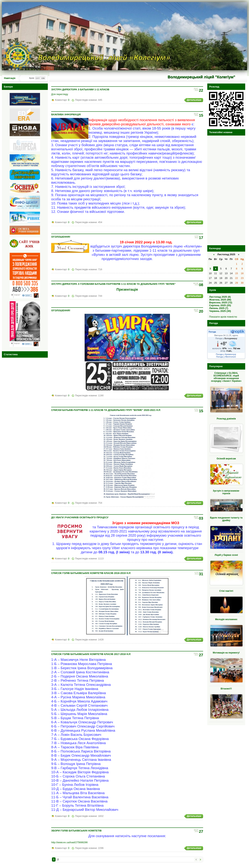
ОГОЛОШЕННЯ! (61, 237)
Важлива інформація (66, 114)
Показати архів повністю (223, 317)
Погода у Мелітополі (226, 357)
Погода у (226, 338)
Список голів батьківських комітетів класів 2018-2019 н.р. (91, 573)
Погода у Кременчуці (226, 354)
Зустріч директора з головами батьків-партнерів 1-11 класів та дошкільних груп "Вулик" (113, 284)
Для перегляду (60, 94)
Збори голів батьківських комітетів (76, 831)
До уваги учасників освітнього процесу (80, 517)
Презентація (127, 289)
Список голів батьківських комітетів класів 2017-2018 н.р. (91, 654)
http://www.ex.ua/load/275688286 (69, 842)
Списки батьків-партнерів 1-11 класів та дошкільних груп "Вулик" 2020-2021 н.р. (106, 410)
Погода (212, 332)
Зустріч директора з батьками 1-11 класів (80, 89)
